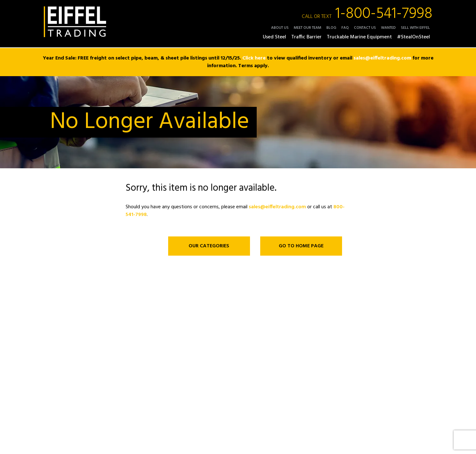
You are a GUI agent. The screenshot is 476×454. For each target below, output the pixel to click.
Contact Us (365, 28)
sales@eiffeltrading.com (382, 58)
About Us (280, 28)
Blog (331, 28)
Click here (254, 58)
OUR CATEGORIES (209, 246)
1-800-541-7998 (367, 14)
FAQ (345, 28)
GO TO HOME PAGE (301, 246)
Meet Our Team (308, 28)
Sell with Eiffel (415, 28)
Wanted (388, 28)
